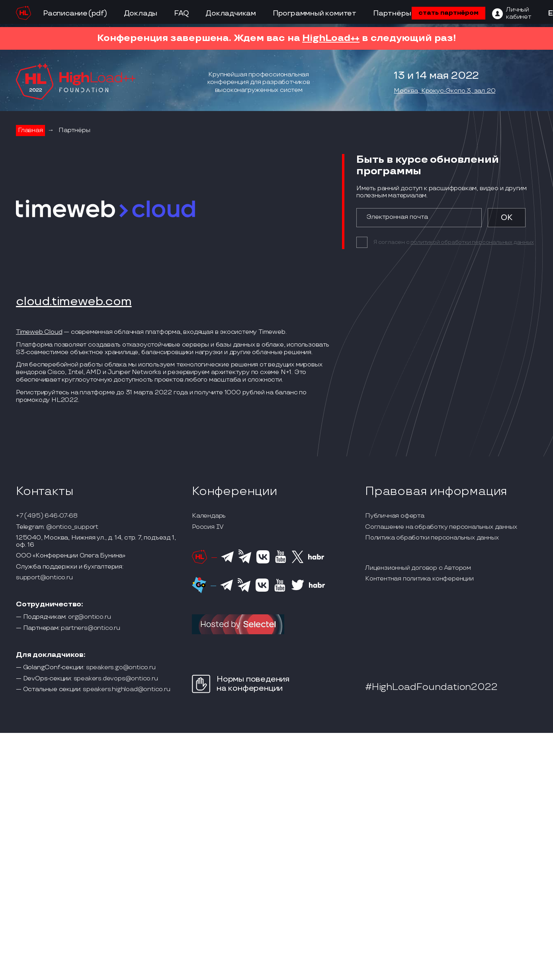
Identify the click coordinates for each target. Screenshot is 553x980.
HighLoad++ (331, 38)
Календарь (209, 516)
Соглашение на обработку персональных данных (441, 527)
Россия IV (208, 527)
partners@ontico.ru (90, 628)
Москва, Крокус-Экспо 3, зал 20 (445, 91)
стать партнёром (448, 13)
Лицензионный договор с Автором (418, 568)
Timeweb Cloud (39, 332)
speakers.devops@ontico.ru (116, 679)
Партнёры (392, 13)
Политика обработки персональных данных (432, 538)
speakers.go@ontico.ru (121, 668)
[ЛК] (512, 14)
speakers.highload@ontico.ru (127, 690)
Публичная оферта (395, 516)
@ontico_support (72, 527)
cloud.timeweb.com (74, 302)
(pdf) (98, 13)
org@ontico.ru (89, 617)
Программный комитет (315, 13)
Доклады (141, 13)
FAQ (181, 13)
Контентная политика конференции (419, 579)
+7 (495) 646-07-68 (47, 516)
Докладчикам (231, 13)
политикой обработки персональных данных (472, 242)
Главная (30, 130)
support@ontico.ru (44, 578)
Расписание (65, 13)
